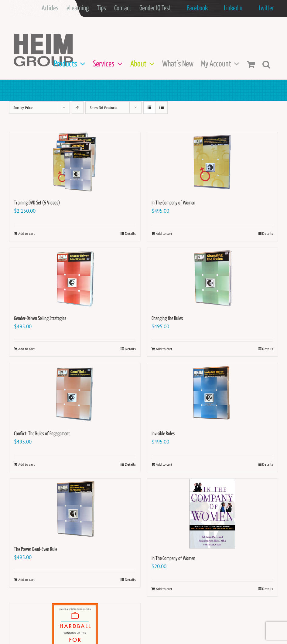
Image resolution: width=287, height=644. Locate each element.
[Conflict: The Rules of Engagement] (75, 393)
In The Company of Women (173, 203)
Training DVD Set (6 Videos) (37, 203)
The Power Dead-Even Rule (36, 550)
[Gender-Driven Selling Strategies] (75, 278)
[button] (266, 64)
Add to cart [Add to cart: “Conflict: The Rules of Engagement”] (26, 464)
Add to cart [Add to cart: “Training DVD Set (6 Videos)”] (26, 233)
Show (103, 108)
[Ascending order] (78, 108)
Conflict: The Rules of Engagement (42, 434)
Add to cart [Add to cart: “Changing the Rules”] (164, 349)
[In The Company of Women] (212, 163)
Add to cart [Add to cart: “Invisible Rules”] (164, 464)
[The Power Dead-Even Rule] (75, 509)
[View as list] (161, 108)
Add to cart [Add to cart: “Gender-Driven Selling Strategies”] (26, 349)
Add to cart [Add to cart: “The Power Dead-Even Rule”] (26, 580)
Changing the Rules (167, 319)
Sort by (23, 108)
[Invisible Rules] (212, 393)
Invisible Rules (163, 434)
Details (130, 233)
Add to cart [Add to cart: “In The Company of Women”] (164, 233)
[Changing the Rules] (212, 278)
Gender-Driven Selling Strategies (40, 319)
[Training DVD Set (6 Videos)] (75, 163)
